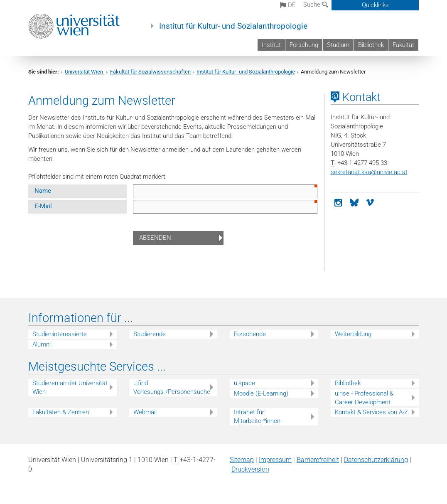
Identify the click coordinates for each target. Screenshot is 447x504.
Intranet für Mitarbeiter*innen (257, 417)
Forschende (250, 334)
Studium (338, 45)
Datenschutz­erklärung (376, 460)
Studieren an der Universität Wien (70, 387)
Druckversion (250, 469)
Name (43, 191)
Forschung (304, 45)
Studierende (150, 334)
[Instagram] (339, 202)
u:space (244, 383)
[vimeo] (370, 202)
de (288, 5)
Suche (316, 5)
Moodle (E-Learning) (261, 393)
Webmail (145, 412)
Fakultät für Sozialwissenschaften (150, 72)
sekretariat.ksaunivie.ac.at (369, 172)
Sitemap (242, 460)
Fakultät (403, 45)
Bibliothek (371, 45)
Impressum (275, 460)
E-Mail (43, 206)
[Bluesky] (354, 202)
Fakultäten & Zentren (61, 412)
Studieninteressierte (60, 334)
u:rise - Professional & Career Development (364, 398)
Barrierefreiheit (318, 460)
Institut (271, 45)
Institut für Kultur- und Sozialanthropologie (233, 26)
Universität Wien (85, 72)
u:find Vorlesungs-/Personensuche (172, 387)
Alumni (42, 344)
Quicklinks (375, 5)
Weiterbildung (353, 334)
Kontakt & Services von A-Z (371, 412)
